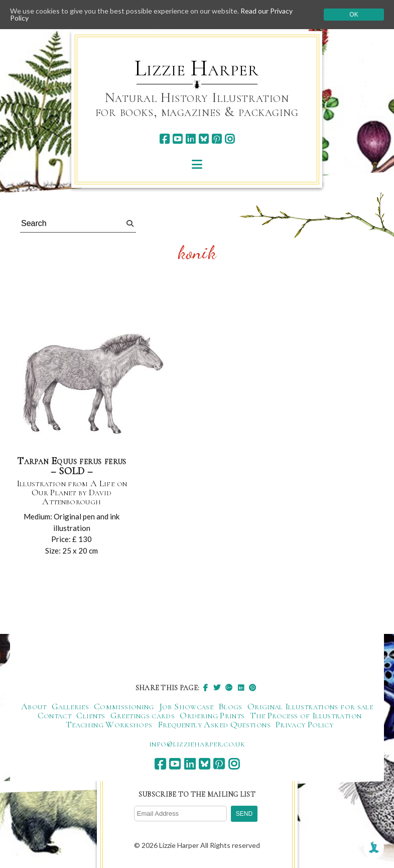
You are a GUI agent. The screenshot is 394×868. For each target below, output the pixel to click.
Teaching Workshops (109, 724)
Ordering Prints (212, 715)
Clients (91, 715)
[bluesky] (204, 139)
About (34, 706)
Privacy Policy (304, 724)
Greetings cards (143, 715)
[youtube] (177, 139)
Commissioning (124, 706)
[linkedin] (190, 139)
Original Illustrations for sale (310, 706)
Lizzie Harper (196, 68)
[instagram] (230, 139)
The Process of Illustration (306, 715)
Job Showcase (186, 706)
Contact (55, 715)
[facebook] (164, 139)
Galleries (70, 706)
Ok (354, 15)
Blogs (230, 706)
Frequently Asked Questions (214, 724)
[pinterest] (217, 139)
